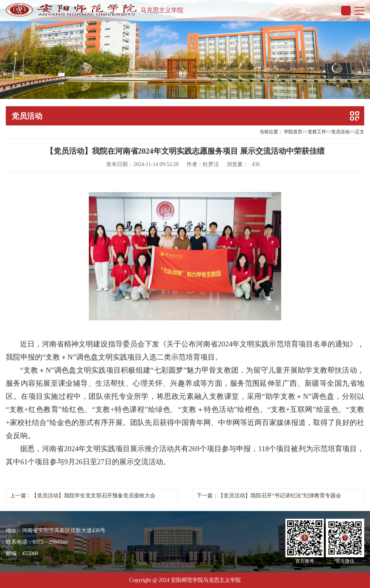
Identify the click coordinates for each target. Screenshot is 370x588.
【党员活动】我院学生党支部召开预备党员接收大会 (93, 494)
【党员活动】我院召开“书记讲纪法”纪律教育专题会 (280, 494)
